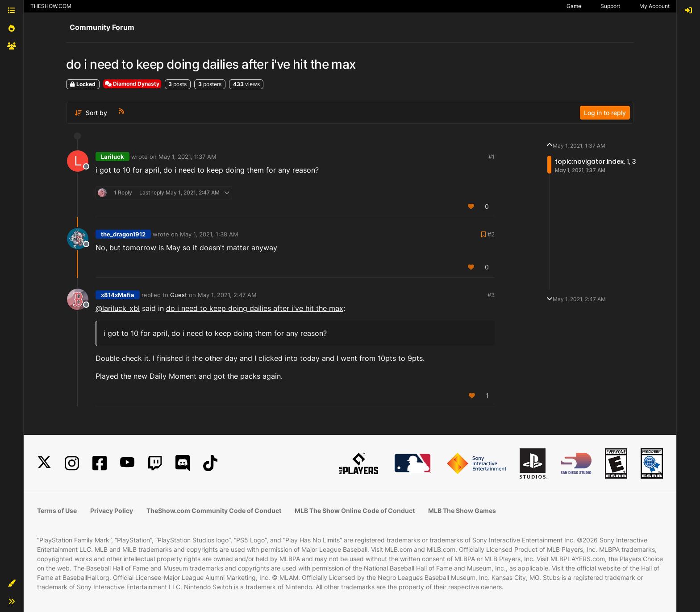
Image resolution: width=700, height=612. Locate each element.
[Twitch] (155, 463)
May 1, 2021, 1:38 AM (209, 234)
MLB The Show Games (462, 511)
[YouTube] (127, 463)
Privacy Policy (112, 511)
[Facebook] (100, 463)
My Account (654, 6)
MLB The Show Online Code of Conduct (355, 511)
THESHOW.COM (51, 6)
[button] (12, 583)
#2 (491, 234)
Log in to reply (605, 113)
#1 (492, 157)
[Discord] (183, 463)
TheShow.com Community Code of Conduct (214, 511)
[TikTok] (210, 463)
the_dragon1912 (123, 234)
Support (610, 6)
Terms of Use (57, 511)
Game (574, 6)
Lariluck (112, 157)
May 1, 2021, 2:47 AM (227, 295)
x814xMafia (118, 295)
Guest (179, 295)
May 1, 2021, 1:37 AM (187, 157)
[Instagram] (72, 463)
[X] (44, 463)
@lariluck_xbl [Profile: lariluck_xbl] (118, 308)
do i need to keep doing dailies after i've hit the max (255, 308)
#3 (491, 295)
